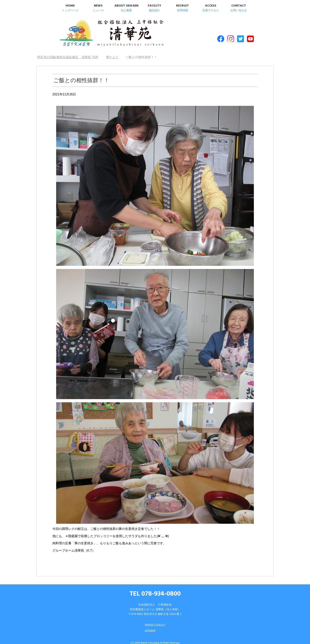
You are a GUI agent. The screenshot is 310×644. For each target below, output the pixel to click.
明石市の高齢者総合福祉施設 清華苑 (97, 31)
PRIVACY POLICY (155, 619)
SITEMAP (150, 624)
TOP (68, 51)
